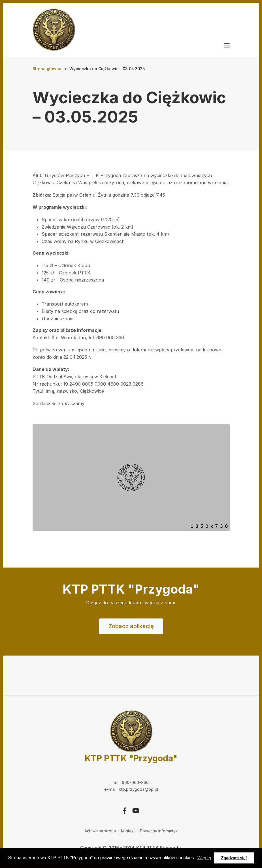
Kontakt (128, 831)
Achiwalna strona (100, 831)
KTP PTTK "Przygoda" (131, 758)
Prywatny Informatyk (159, 831)
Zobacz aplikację (131, 626)
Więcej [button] (204, 858)
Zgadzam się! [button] (234, 858)
